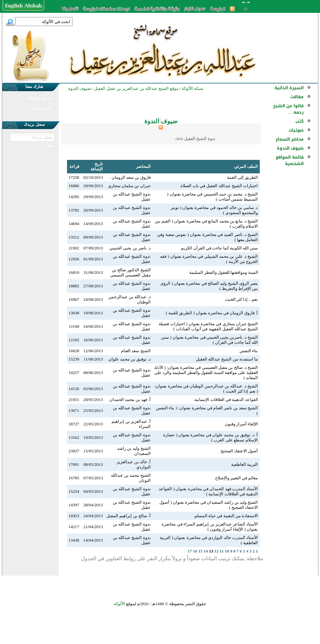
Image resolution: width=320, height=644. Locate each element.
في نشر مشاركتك (40, 98)
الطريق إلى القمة (243, 177)
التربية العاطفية (244, 464)
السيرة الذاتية (289, 88)
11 (222, 551)
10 (227, 551)
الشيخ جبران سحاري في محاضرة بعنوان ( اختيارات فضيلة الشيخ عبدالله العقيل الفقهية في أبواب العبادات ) (208, 326)
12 (216, 551)
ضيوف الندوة (290, 148)
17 (190, 551)
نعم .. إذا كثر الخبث (242, 299)
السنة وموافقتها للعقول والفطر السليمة (223, 272)
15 (200, 551)
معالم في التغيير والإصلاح (237, 478)
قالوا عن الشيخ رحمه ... (288, 109)
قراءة (74, 166)
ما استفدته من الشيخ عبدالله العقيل (227, 359)
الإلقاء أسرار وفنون (241, 424)
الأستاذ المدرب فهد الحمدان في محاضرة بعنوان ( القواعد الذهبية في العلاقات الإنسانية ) (208, 491)
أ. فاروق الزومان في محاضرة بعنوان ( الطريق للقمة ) (212, 313)
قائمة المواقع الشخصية (290, 160)
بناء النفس (249, 351)
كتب (299, 121)
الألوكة (119, 604)
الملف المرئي (246, 166)
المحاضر (143, 166)
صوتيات (296, 130)
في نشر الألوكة (40, 108)
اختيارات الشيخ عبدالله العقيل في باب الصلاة (219, 186)
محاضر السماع (290, 139)
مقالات (297, 97)
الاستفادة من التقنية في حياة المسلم (226, 516)
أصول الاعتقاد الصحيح (239, 451)
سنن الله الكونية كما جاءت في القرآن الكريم (219, 248)
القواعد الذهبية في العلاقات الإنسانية (226, 400)
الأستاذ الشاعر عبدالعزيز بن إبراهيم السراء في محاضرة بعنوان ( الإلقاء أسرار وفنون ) (210, 527)
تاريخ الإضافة (97, 166)
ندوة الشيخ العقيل (200, 139)
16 (195, 551)
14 (206, 551)
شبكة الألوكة (193, 88)
